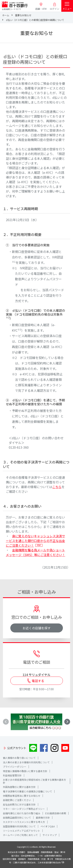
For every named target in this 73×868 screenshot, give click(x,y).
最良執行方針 (43, 818)
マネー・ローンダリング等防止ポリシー (24, 809)
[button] (67, 722)
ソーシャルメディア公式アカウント (22, 831)
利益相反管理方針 (12, 775)
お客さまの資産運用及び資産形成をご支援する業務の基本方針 (34, 781)
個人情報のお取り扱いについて (19, 758)
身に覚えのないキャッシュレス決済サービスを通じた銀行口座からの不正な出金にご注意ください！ (35, 541)
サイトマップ (50, 835)
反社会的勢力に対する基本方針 (19, 804)
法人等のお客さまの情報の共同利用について (26, 762)
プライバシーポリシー (15, 767)
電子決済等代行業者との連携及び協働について (27, 791)
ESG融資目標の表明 (56, 813)
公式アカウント (17, 748)
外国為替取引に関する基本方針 (19, 787)
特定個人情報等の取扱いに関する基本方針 (25, 771)
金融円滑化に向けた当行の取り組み (22, 813)
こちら (57, 487)
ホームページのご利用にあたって (20, 835)
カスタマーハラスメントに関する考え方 (24, 822)
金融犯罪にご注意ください (17, 800)
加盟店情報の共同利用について (19, 826)
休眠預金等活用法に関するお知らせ (22, 796)
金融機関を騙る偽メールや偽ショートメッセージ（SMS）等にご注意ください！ (36, 552)
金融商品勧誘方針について (17, 818)
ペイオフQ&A (48, 826)
